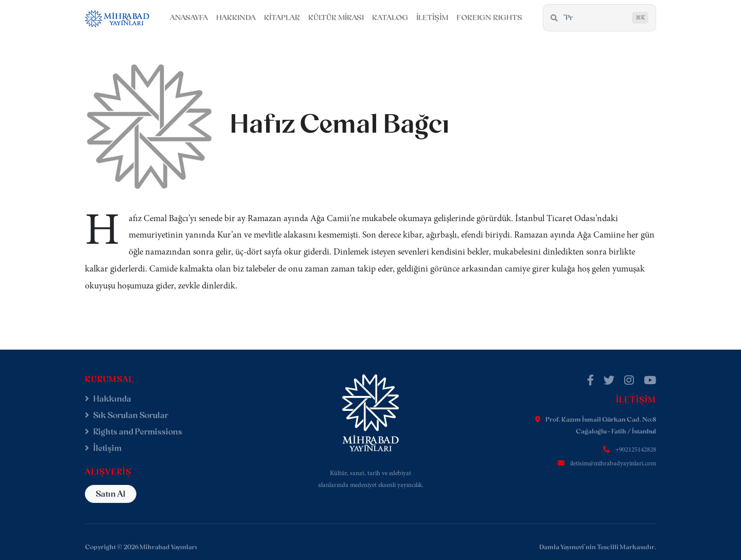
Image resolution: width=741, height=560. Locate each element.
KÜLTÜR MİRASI (336, 17)
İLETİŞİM (432, 17)
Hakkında (108, 399)
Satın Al (111, 494)
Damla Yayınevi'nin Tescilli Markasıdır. (598, 547)
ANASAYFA (189, 17)
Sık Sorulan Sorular (127, 415)
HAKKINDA (236, 17)
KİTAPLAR (282, 17)
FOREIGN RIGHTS (489, 17)
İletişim (103, 448)
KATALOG (390, 17)
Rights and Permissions (134, 432)
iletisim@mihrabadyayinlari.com (613, 464)
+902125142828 (636, 450)
